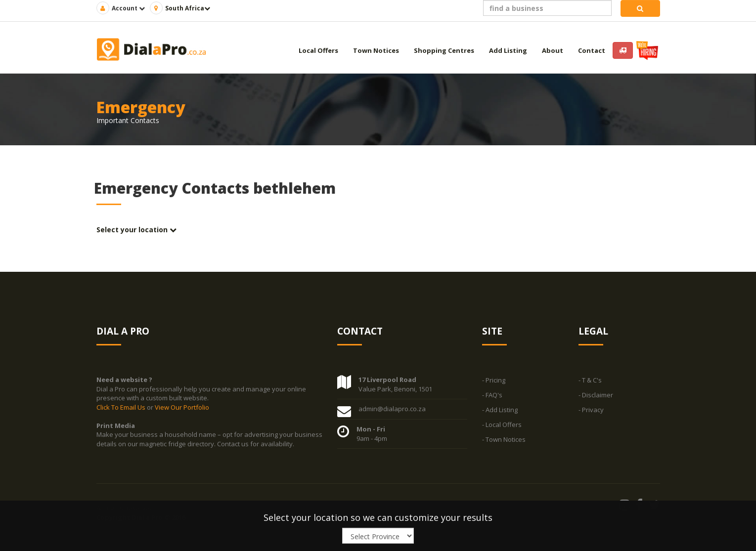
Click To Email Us (122, 407)
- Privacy (591, 410)
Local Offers (318, 50)
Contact (592, 50)
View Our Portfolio (182, 407)
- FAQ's (492, 395)
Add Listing (508, 50)
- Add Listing (500, 410)
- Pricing (494, 381)
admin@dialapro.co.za (392, 409)
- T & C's (590, 381)
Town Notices (376, 50)
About (553, 50)
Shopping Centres (444, 50)
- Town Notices (504, 440)
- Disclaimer (596, 395)
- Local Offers (502, 425)
